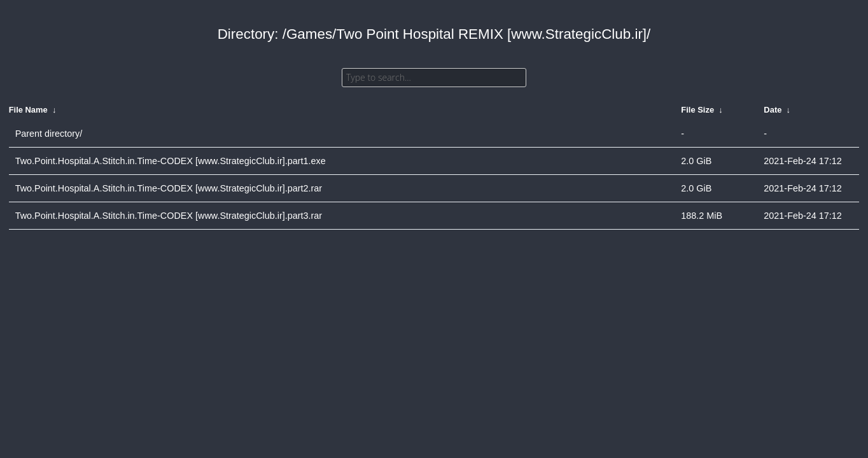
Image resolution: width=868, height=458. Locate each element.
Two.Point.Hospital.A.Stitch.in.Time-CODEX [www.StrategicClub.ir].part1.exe (171, 161)
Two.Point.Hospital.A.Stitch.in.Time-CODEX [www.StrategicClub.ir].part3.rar (169, 216)
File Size (697, 110)
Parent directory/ (49, 134)
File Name (28, 110)
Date (773, 110)
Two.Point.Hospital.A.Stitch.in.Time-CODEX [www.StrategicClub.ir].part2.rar (169, 188)
